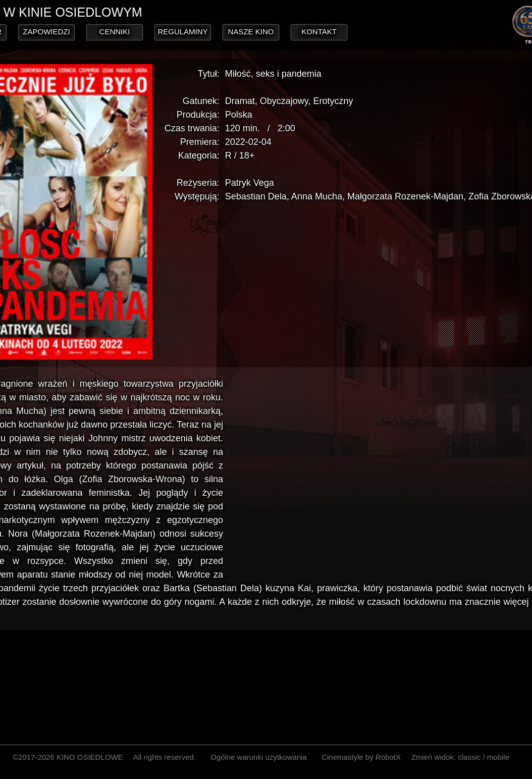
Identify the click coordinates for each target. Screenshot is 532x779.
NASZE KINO (251, 32)
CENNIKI (115, 32)
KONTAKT (319, 32)
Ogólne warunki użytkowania (259, 757)
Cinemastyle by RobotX (361, 757)
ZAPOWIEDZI (46, 32)
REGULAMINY (182, 32)
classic (469, 757)
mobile (498, 757)
